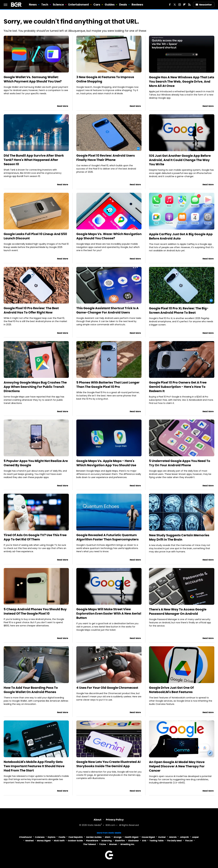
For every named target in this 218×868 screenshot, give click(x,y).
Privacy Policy (115, 820)
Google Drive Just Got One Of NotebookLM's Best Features (171, 690)
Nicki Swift (59, 841)
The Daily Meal (174, 841)
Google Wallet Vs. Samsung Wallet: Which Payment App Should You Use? (33, 79)
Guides (110, 5)
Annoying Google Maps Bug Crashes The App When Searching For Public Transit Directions (35, 387)
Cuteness (40, 837)
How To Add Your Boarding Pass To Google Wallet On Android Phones (31, 690)
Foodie (62, 837)
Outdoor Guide (75, 841)
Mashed (30, 841)
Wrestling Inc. (128, 844)
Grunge (118, 837)
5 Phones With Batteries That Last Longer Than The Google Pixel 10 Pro (108, 385)
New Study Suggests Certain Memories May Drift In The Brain (179, 537)
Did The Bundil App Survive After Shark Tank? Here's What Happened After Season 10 (34, 160)
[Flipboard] (184, 5)
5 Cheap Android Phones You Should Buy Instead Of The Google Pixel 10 (35, 611)
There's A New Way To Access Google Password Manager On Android (178, 612)
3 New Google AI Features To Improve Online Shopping (105, 79)
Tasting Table (157, 841)
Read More (63, 106)
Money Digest (44, 841)
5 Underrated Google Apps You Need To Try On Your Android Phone (180, 463)
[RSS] (189, 5)
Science (58, 5)
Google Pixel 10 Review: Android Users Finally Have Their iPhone (106, 158)
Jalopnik (184, 837)
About (98, 820)
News (33, 5)
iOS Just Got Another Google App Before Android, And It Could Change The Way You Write (180, 160)
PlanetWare (92, 841)
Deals (123, 5)
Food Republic (76, 837)
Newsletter (204, 5)
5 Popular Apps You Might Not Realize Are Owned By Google (36, 463)
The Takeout (90, 844)
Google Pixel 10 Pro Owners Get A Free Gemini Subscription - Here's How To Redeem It (178, 387)
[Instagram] (180, 5)
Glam (108, 837)
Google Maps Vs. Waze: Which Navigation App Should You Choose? (109, 236)
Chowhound (25, 837)
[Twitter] (175, 5)
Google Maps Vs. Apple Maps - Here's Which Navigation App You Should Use (106, 463)
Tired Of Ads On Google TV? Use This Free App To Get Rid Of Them (35, 537)
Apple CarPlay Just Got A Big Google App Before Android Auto (181, 236)
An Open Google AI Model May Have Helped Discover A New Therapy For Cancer (177, 766)
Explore (52, 837)
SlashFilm (120, 841)
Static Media (94, 825)
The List (189, 841)
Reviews (137, 5)
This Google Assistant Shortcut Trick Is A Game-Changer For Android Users (107, 310)
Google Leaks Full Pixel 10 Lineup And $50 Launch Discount (35, 236)
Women (113, 844)
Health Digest (132, 837)
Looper (195, 837)
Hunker (162, 837)
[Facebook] (170, 5)
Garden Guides (94, 837)
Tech (45, 5)
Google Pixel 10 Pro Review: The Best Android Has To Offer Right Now (31, 310)
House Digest (148, 837)
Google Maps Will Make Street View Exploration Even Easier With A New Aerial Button (109, 613)
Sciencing (107, 841)
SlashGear (134, 841)
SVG (144, 841)
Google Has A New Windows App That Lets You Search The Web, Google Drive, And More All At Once (182, 82)
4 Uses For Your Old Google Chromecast (107, 688)
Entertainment (79, 5)
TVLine (102, 844)
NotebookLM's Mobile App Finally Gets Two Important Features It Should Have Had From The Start (34, 766)
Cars (97, 5)
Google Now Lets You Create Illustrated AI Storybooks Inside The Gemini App (108, 764)
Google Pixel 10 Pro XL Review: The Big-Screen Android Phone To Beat (179, 310)
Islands (173, 837)
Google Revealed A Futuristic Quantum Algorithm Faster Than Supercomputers (107, 537)
